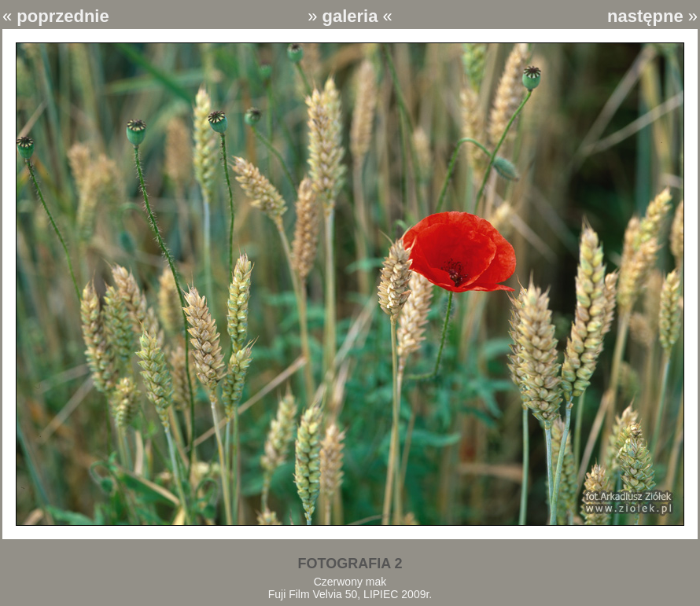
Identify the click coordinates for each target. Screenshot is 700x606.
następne (645, 16)
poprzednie (63, 16)
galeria (350, 16)
